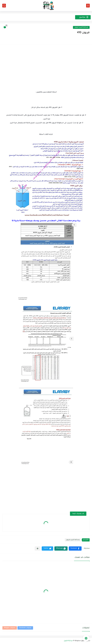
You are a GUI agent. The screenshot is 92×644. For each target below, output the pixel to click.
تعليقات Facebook (25, 628)
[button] (75, 549)
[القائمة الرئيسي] (88, 6)
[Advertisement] (46, 65)
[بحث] (4, 6)
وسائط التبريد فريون (81, 27)
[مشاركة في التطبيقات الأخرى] (38, 549)
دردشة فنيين (68, 641)
